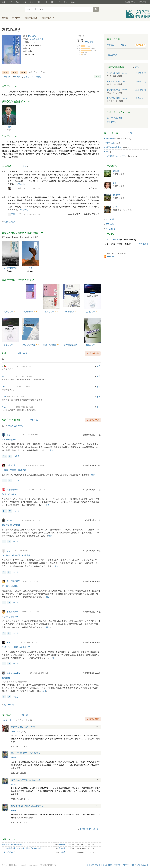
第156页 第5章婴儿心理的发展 (26, 780)
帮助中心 (126, 865)
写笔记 (7, 77)
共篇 (25, 715)
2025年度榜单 (31, 18)
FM (59, 2)
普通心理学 (70, 312)
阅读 (53, 2)
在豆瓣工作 (100, 865)
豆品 (73, 2)
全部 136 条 (22, 353)
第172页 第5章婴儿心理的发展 (26, 753)
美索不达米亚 (12, 490)
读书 (11, 2)
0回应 (17, 511)
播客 (32, 2)
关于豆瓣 (90, 865)
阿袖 (13, 214)
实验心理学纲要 (29, 345)
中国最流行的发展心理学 (12, 844)
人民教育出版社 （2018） (118, 81)
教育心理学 (50, 312)
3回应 (17, 481)
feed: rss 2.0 (112, 256)
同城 (39, 2)
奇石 (31, 268)
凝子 (9, 435)
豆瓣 (4, 2)
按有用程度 (7, 720)
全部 (25, 166)
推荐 (97, 76)
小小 (9, 551)
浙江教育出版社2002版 (92, 435)
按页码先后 (19, 720)
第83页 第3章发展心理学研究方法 (27, 806)
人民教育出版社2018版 (92, 551)
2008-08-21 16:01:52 (25, 407)
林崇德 (9, 127)
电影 (18, 2)
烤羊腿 (116, 171)
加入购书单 (28, 77)
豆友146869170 (13, 673)
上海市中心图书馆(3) (115, 118)
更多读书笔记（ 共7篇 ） (90, 829)
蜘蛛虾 (62, 844)
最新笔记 (29, 720)
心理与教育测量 (50, 345)
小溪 (115, 207)
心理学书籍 (109, 139)
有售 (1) (141, 73)
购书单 (5, 18)
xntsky (14, 758)
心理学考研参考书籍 (113, 147)
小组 (46, 2)
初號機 (62, 848)
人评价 (89, 42)
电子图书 (16, 18)
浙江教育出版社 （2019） (118, 98)
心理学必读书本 (9, 494)
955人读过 (110, 224)
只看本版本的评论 (16, 426)
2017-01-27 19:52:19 (16, 397)
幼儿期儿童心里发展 (11, 525)
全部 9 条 (34, 420)
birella (9, 520)
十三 (13, 188)
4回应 (17, 456)
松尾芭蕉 (117, 195)
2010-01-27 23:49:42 (24, 387)
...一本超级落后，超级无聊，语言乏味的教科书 (22, 848)
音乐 (25, 2)
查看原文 (20, 184)
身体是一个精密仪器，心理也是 (16, 555)
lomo (4, 387)
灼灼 (115, 183)
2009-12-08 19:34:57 (25, 376)
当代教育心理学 (70, 345)
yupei (4, 376)
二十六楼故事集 (10, 268)
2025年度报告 (48, 18)
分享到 (38, 77)
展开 (51, 450)
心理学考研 (109, 143)
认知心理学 (91, 312)
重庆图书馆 (111, 122)
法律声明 (117, 865)
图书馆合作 (135, 865)
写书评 (17, 77)
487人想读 (110, 229)
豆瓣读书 (12, 10)
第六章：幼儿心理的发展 (23, 727)
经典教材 (6, 678)
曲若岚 (62, 852)
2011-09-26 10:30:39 (24, 366)
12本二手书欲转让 (112, 240)
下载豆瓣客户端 (129, 2)
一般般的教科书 (8, 852)
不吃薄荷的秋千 (13, 581)
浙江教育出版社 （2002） (118, 90)
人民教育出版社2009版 (92, 465)
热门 (4, 359)
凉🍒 (4, 366)
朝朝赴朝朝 (16, 732)
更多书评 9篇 (9, 705)
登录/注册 (143, 2)
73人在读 (110, 219)
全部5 (137, 67)
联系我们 (109, 865)
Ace (8, 642)
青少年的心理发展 (10, 586)
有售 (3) (141, 81)
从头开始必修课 (9, 440)
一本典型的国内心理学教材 (14, 470)
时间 (66, 2)
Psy (106, 152)
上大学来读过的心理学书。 (116, 156)
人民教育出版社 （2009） (118, 73)
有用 (99, 366)
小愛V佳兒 (11, 465)
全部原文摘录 (9, 222)
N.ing (4, 397)
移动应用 (145, 865)
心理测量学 (29, 312)
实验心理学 (9, 312)
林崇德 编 (32, 36)
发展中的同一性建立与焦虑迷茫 (16, 647)
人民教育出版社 (37, 39)
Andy (4, 407)
